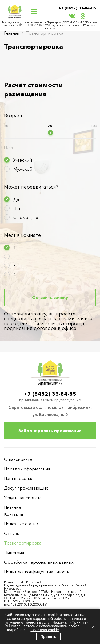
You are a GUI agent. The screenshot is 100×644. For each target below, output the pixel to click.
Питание (13, 507)
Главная (12, 33)
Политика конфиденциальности (37, 572)
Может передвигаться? (31, 187)
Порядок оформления (27, 469)
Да (16, 199)
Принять (48, 637)
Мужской (23, 169)
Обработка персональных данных (39, 562)
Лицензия (14, 553)
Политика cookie (45, 630)
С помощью (26, 217)
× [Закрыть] (93, 627)
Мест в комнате (22, 235)
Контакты (13, 514)
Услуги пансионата (23, 498)
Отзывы (12, 533)
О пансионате (18, 459)
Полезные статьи (21, 524)
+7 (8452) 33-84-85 (77, 8)
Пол (9, 148)
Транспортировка (23, 543)
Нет (17, 208)
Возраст (13, 116)
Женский (23, 160)
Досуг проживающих (26, 488)
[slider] (51, 133)
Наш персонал (19, 478)
